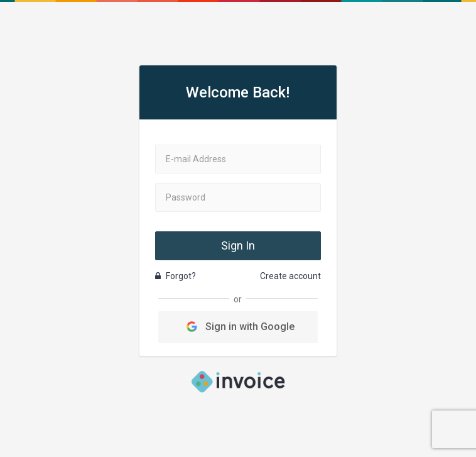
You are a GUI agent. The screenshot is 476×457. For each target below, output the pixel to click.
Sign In (238, 245)
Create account (290, 276)
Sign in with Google (238, 327)
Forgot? (176, 276)
